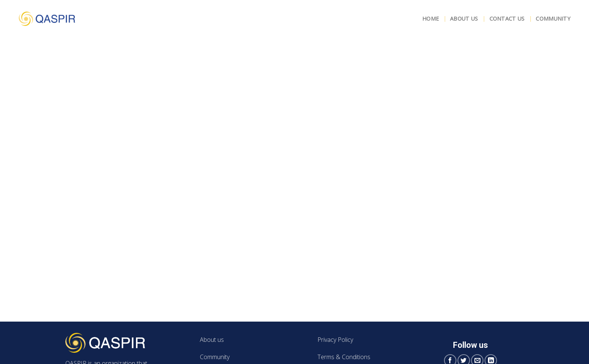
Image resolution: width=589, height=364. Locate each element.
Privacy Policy (335, 340)
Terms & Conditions (344, 357)
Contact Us (507, 19)
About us (212, 340)
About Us (464, 19)
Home (430, 19)
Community (553, 19)
